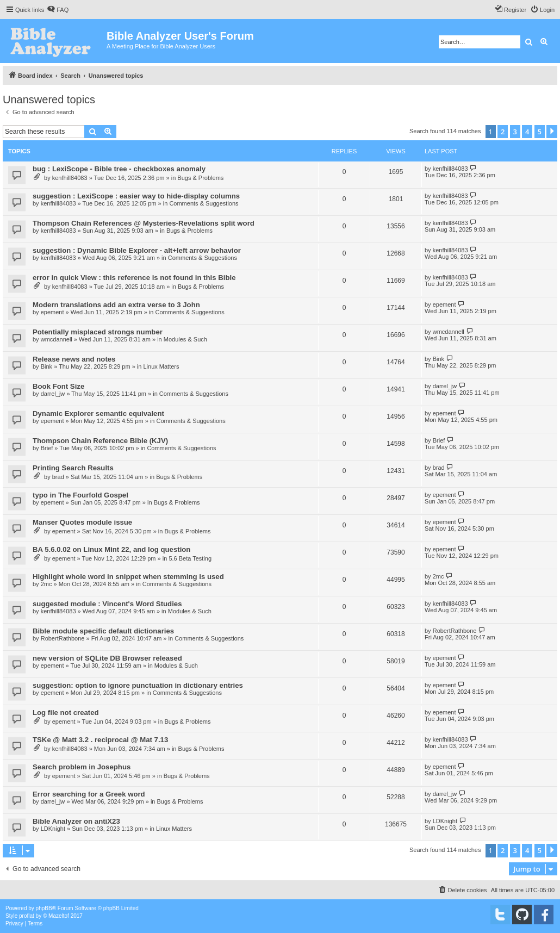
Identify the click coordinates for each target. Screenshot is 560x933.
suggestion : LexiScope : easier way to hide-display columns (136, 196)
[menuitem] (58, 10)
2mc (46, 584)
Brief (47, 448)
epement (52, 312)
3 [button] (515, 132)
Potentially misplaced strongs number (98, 332)
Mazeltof (59, 916)
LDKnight (53, 829)
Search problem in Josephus (82, 767)
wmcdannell (57, 339)
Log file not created (66, 713)
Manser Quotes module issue (82, 522)
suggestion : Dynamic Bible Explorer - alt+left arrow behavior (137, 250)
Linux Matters (161, 366)
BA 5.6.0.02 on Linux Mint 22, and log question (111, 549)
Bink (46, 366)
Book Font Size (58, 386)
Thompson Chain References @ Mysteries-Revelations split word (144, 223)
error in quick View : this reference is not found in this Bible (134, 278)
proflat (27, 916)
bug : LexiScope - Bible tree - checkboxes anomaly (119, 169)
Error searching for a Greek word (89, 794)
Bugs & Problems (200, 178)
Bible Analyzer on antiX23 (76, 821)
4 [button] (527, 132)
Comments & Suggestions (204, 203)
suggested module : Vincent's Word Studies (107, 604)
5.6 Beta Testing (190, 558)
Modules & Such (185, 339)
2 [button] (503, 132)
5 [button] (540, 132)
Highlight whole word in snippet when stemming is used (128, 577)
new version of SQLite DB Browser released (107, 658)
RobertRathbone (63, 638)
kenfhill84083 (70, 178)
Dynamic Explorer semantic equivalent (98, 413)
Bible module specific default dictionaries (103, 631)
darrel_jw (53, 394)
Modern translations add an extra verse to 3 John (116, 305)
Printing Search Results (73, 468)
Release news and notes (74, 359)
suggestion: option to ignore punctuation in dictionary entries (138, 685)
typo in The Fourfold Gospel (80, 495)
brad (58, 477)
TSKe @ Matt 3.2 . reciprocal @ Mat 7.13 (100, 740)
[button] (552, 132)
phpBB (44, 908)
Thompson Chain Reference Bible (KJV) (100, 441)
